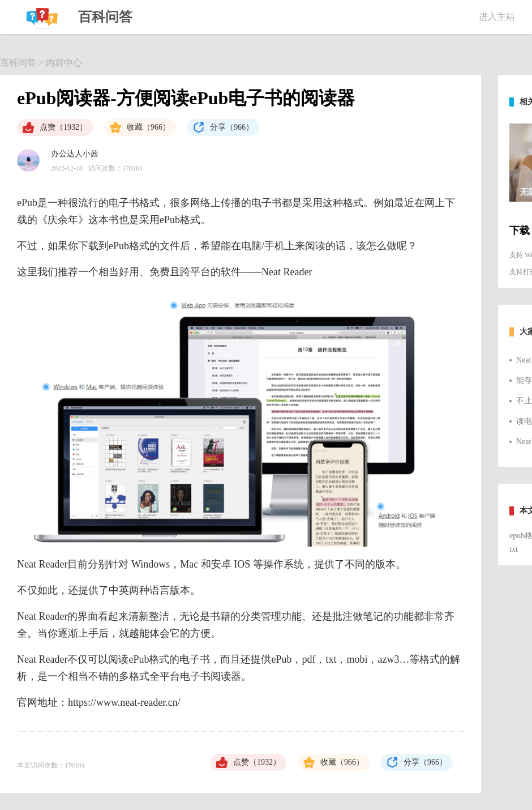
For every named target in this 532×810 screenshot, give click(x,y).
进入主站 (497, 17)
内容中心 (64, 63)
